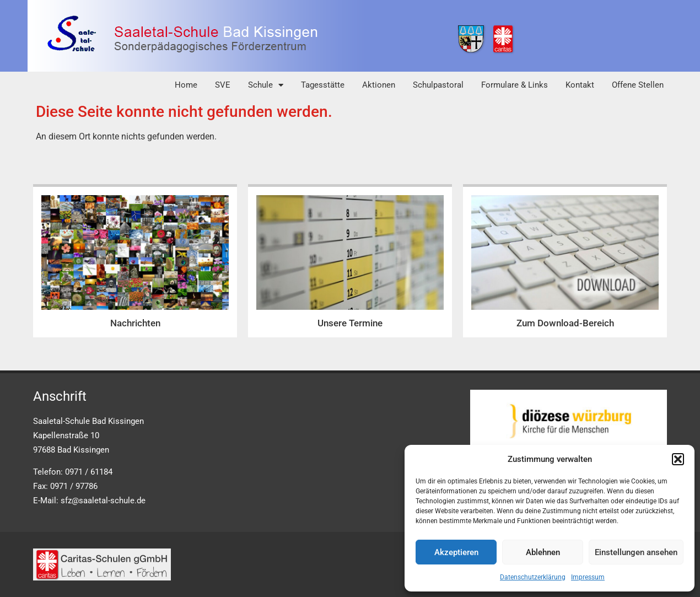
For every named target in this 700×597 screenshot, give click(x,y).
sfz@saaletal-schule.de (103, 501)
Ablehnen (543, 552)
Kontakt (580, 85)
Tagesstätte (323, 85)
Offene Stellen (638, 85)
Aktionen (379, 85)
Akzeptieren (456, 552)
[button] (678, 459)
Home (186, 85)
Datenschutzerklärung (533, 577)
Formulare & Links (515, 85)
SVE (223, 85)
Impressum (588, 577)
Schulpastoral (438, 85)
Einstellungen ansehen (636, 552)
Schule (266, 85)
